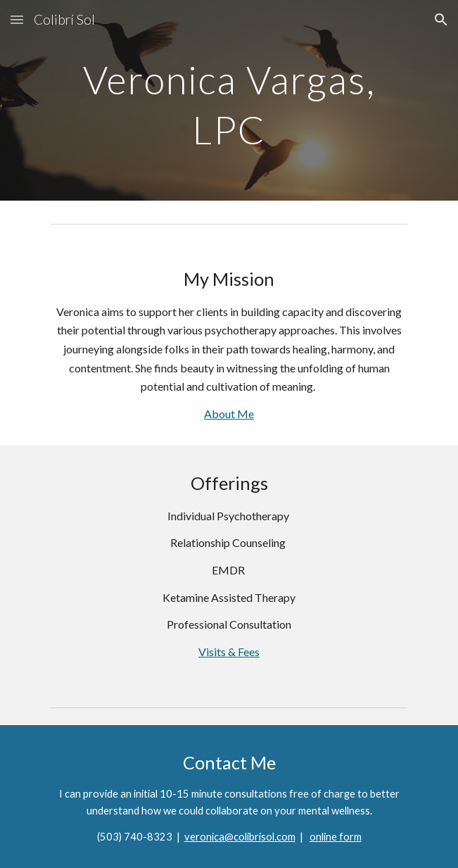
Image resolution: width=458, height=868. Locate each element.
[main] (229, 100)
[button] (17, 19)
